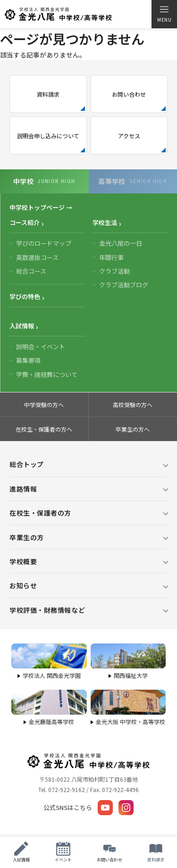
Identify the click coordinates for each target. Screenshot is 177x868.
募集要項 (28, 360)
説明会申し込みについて (48, 136)
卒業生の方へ (133, 429)
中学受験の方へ (44, 405)
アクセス (129, 136)
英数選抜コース (37, 257)
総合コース (31, 271)
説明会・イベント (41, 346)
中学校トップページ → (41, 207)
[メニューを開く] (164, 14)
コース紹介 (25, 222)
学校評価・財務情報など (47, 610)
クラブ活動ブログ (124, 285)
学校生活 (105, 222)
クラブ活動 (114, 271)
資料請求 (48, 94)
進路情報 (23, 489)
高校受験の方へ (133, 405)
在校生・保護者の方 (40, 513)
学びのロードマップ (44, 243)
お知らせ (23, 585)
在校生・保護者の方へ (44, 429)
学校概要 (23, 561)
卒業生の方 (27, 537)
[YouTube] (105, 808)
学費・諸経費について (47, 374)
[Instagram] (126, 808)
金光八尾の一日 (121, 243)
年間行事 (111, 257)
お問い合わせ (129, 94)
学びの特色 (25, 296)
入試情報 (22, 326)
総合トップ (27, 464)
